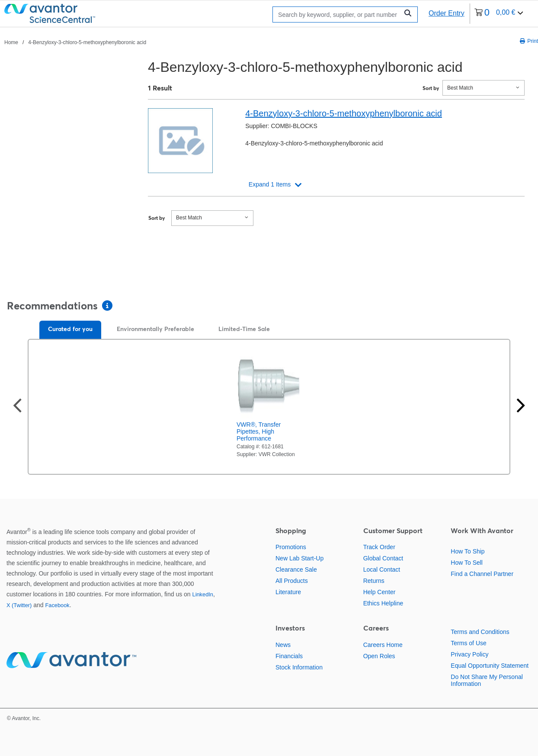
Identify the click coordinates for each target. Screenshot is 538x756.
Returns (374, 581)
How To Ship (468, 551)
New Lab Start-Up (299, 558)
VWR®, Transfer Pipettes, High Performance (259, 431)
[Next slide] (521, 407)
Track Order (379, 547)
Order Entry (447, 13)
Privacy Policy (469, 654)
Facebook (57, 605)
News (283, 645)
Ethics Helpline (383, 603)
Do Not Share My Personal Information (487, 680)
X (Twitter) (19, 605)
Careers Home (383, 645)
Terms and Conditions (480, 632)
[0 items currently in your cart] (499, 14)
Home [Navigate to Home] (11, 42)
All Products (292, 581)
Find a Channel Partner (482, 574)
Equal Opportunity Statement (490, 666)
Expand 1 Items (270, 184)
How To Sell (467, 563)
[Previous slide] (17, 407)
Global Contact (383, 558)
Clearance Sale (296, 569)
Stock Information (299, 667)
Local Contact (382, 569)
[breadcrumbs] (75, 42)
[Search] (338, 14)
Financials (289, 656)
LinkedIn (203, 594)
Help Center (379, 592)
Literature (288, 592)
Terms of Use (468, 643)
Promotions (291, 547)
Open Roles (379, 656)
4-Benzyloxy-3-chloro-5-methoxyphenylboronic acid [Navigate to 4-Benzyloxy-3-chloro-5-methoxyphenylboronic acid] (87, 42)
